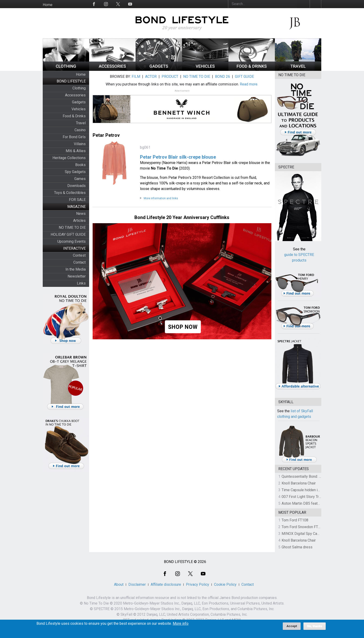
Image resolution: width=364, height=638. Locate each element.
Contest (79, 255)
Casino (80, 130)
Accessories (75, 95)
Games (80, 179)
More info (181, 624)
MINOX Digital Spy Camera (303, 534)
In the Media (76, 269)
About (119, 584)
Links (81, 283)
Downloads (76, 186)
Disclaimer (137, 584)
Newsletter (77, 276)
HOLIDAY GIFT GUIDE (68, 234)
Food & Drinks (74, 116)
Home (48, 5)
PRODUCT (170, 77)
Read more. (249, 84)
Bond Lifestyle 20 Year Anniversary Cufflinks (182, 217)
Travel (81, 123)
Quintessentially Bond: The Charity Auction (316, 476)
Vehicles (79, 109)
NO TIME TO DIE (72, 227)
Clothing (79, 88)
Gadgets (79, 102)
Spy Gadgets (75, 172)
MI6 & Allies (76, 151)
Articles (79, 221)
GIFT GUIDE (244, 77)
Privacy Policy (198, 584)
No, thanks (315, 627)
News (81, 214)
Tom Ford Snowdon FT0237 (304, 527)
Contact (80, 262)
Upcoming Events (71, 241)
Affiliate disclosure (166, 584)
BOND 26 (223, 77)
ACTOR (151, 77)
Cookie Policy (225, 584)
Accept (292, 627)
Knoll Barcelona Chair (299, 483)
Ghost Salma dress (297, 547)
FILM (136, 77)
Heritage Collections (69, 158)
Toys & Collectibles (70, 193)
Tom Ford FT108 (295, 520)
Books (80, 165)
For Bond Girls (74, 137)
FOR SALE (77, 200)
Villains (80, 144)
